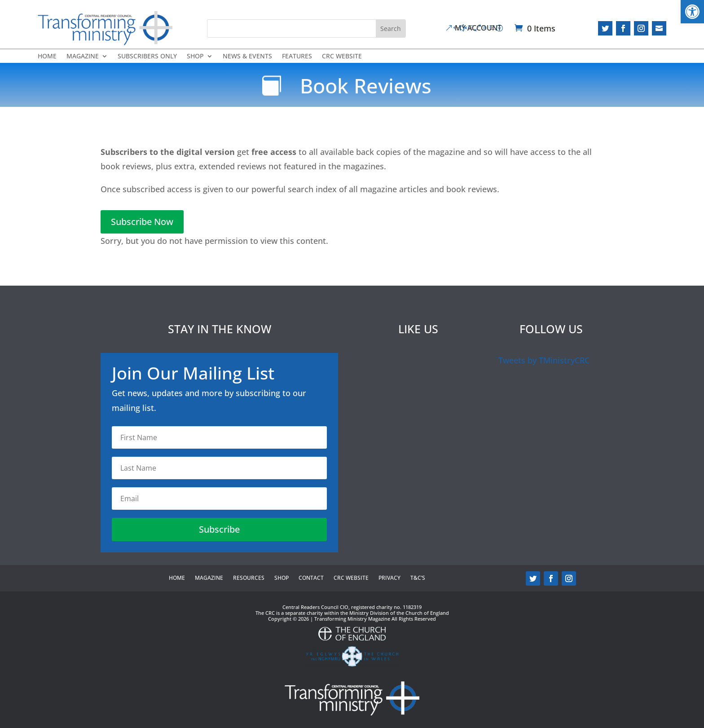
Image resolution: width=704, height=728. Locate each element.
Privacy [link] (389, 578)
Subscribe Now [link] (142, 222)
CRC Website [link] (342, 57)
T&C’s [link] (418, 578)
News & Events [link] (247, 57)
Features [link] (297, 57)
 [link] (659, 28)
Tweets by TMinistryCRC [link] (544, 360)
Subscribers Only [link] (147, 57)
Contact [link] (311, 578)
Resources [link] (249, 578)
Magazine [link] (83, 57)
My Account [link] (478, 28)
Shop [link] (195, 57)
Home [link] (47, 57)
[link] (692, 12)
